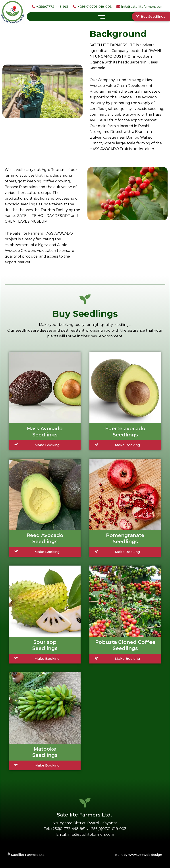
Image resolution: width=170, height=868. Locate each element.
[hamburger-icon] (102, 17)
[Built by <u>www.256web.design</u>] (125, 855)
